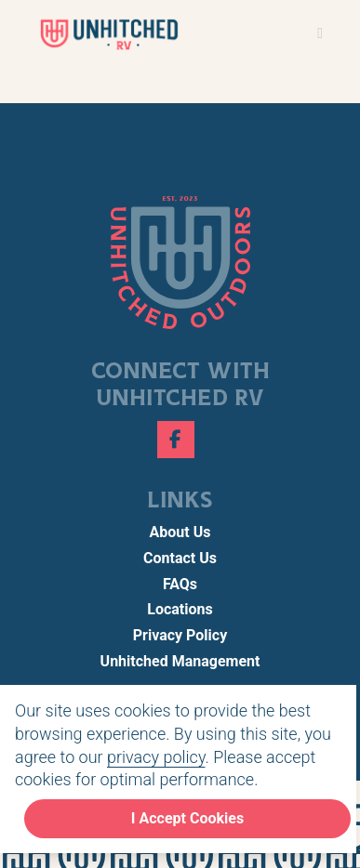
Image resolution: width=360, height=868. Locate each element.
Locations (180, 609)
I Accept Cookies (187, 818)
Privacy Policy (180, 635)
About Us (180, 532)
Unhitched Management (180, 661)
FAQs (180, 584)
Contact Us (180, 558)
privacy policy (156, 757)
